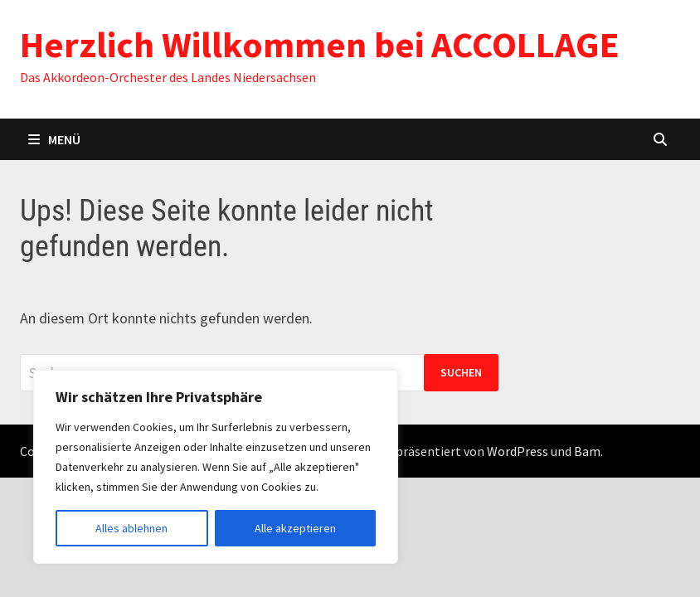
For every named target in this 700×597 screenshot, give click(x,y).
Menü (54, 139)
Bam (587, 451)
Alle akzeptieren (295, 528)
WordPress (518, 451)
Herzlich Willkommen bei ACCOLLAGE (320, 44)
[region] (216, 467)
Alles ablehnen (131, 528)
